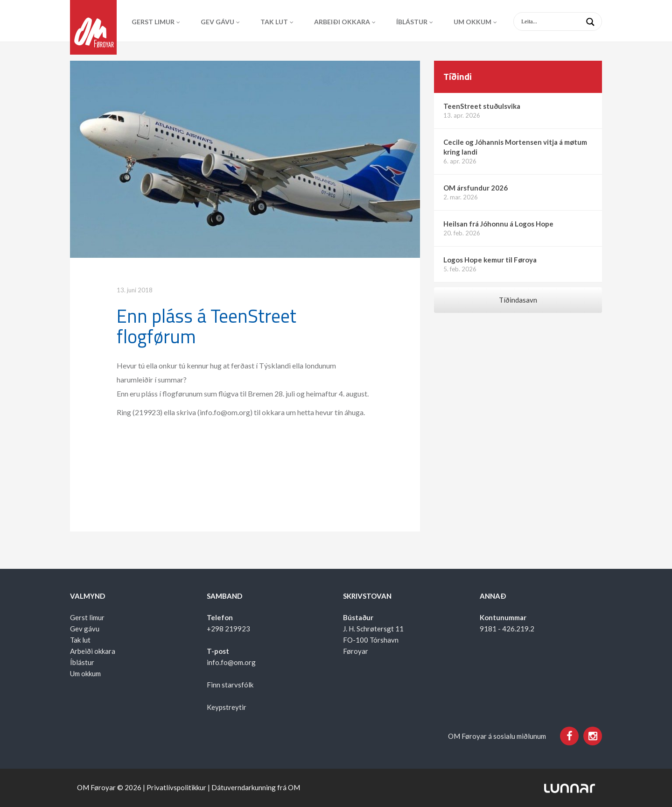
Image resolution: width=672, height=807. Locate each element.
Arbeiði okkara (342, 22)
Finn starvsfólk (230, 685)
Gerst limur (153, 22)
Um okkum (472, 22)
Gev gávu (217, 22)
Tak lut (274, 22)
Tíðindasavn (518, 300)
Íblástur (412, 22)
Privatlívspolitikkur (176, 787)
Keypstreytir (227, 707)
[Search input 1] (565, 21)
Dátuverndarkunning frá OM (256, 787)
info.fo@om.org (231, 662)
